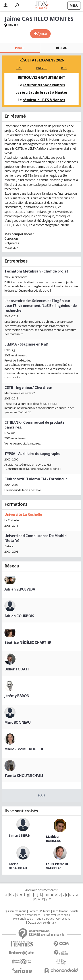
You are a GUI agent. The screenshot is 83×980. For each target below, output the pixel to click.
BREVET (41, 68)
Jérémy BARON (17, 696)
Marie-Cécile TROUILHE (24, 749)
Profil (20, 48)
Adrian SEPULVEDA (20, 589)
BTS (64, 68)
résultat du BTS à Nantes (44, 100)
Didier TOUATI (17, 669)
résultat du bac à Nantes (44, 85)
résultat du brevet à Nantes (44, 92)
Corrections (63, 919)
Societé (74, 911)
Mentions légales (23, 919)
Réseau (62, 48)
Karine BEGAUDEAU (18, 866)
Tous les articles (44, 919)
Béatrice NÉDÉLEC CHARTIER (28, 642)
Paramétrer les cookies (56, 915)
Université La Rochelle (23, 514)
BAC (19, 68)
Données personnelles (27, 915)
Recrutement (60, 911)
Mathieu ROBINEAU (54, 839)
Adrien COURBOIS (19, 616)
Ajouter (42, 33)
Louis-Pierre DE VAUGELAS (57, 866)
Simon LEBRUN (20, 835)
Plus (41, 795)
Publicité (45, 911)
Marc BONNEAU (18, 722)
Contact (33, 911)
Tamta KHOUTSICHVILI (24, 776)
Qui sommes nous (15, 911)
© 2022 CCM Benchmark (42, 923)
